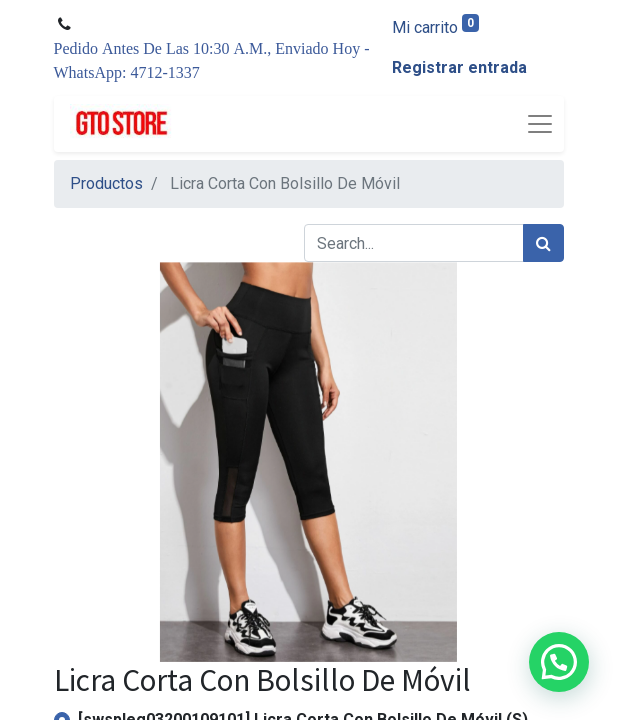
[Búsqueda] (543, 243)
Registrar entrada (459, 67)
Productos (106, 183)
